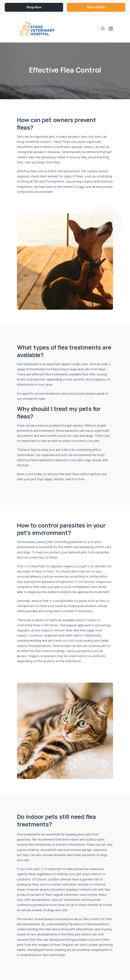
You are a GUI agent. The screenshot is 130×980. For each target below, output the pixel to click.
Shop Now (34, 7)
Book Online (96, 7)
